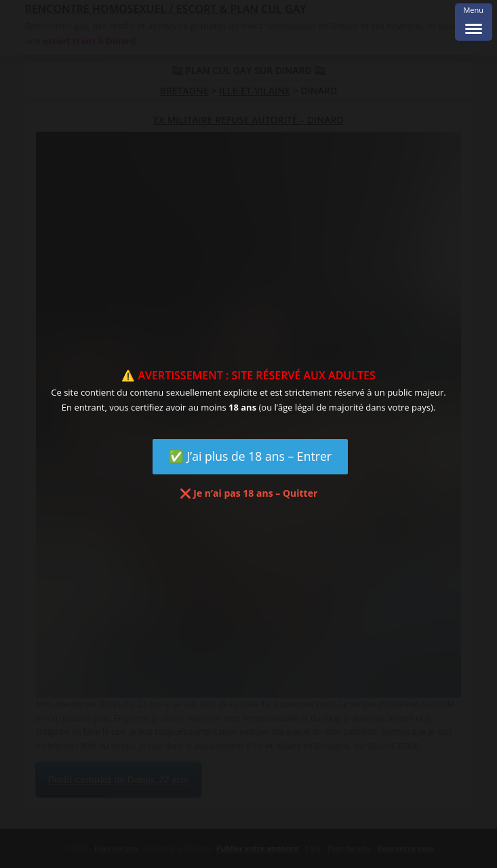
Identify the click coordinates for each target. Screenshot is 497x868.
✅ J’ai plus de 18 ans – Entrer (250, 456)
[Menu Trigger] (474, 22)
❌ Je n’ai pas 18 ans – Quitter (249, 493)
